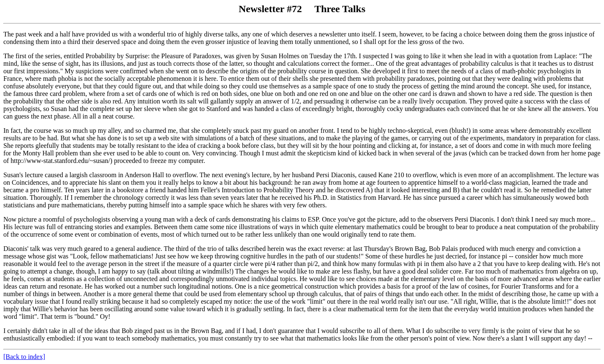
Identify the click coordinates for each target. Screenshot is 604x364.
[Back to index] (24, 357)
